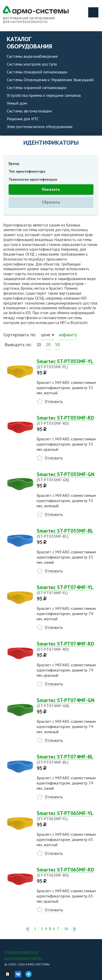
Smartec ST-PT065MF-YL (68, 816)
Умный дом (17, 103)
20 (48, 345)
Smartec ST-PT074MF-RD (68, 646)
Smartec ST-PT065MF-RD (68, 872)
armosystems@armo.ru (21, 952)
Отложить (54, 401)
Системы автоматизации (29, 111)
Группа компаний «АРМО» (24, 958)
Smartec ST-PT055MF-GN (68, 477)
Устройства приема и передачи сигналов (44, 95)
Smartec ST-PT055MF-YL (68, 364)
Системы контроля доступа (32, 64)
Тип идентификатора (27, 171)
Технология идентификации (33, 179)
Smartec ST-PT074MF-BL (68, 759)
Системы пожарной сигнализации (37, 72)
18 (66, 929)
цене (46, 335)
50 (58, 345)
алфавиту (68, 335)
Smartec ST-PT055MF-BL (68, 533)
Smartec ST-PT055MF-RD (68, 420)
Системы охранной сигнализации (37, 87)
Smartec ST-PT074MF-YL (68, 590)
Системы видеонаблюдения (32, 56)
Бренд (14, 163)
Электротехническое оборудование (40, 127)
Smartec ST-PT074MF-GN (68, 703)
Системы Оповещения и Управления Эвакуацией (50, 80)
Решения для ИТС (23, 119)
